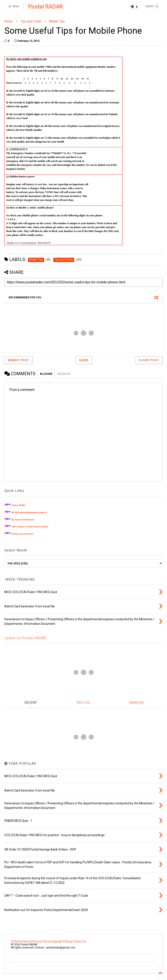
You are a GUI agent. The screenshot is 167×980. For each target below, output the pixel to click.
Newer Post (18, 360)
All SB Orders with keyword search (29, 512)
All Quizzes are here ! (23, 534)
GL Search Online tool (23, 520)
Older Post (149, 360)
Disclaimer (24, 941)
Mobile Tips (57, 21)
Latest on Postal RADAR (25, 638)
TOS (13, 941)
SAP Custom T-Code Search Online (30, 527)
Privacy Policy (41, 941)
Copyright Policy (61, 941)
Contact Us (79, 941)
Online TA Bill (18, 505)
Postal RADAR (45, 7)
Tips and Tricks (31, 21)
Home (8, 21)
